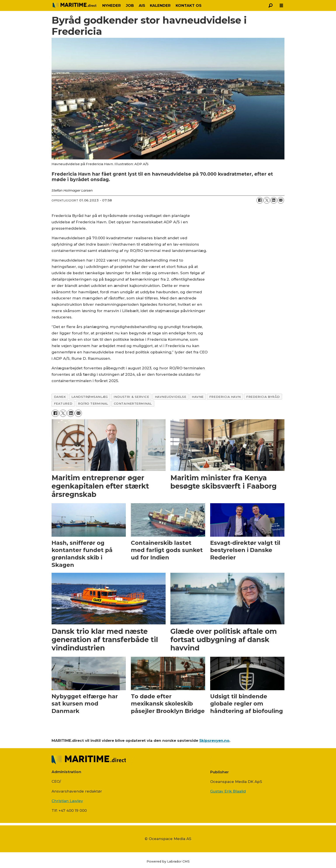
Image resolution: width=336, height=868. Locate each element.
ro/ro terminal (93, 403)
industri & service (131, 397)
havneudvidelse (171, 397)
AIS (142, 5)
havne (198, 397)
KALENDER (160, 5)
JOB (130, 5)
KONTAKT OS (189, 5)
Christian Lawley (67, 801)
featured (63, 403)
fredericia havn (225, 397)
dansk (60, 397)
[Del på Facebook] (260, 200)
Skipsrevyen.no (214, 741)
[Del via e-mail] (281, 200)
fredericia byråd (263, 397)
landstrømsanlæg (90, 397)
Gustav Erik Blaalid (228, 791)
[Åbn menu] (281, 6)
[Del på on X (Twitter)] (267, 200)
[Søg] (270, 5)
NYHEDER (112, 5)
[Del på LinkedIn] (274, 200)
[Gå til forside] (74, 5)
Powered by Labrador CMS (168, 861)
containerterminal (133, 403)
